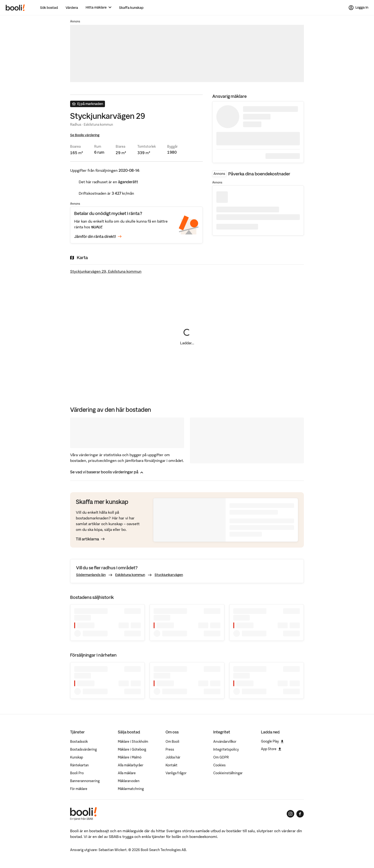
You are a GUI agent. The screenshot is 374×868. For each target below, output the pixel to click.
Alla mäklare (127, 773)
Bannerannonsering (85, 781)
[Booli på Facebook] (300, 814)
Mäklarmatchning (131, 789)
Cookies (219, 765)
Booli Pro (77, 773)
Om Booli (172, 742)
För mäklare (79, 789)
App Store (271, 749)
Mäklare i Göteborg (132, 749)
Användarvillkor (225, 742)
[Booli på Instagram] (291, 814)
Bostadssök (79, 742)
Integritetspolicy (226, 749)
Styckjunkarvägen (169, 575)
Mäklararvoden (129, 781)
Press (170, 749)
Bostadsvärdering (83, 749)
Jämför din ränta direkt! (98, 236)
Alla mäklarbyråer (131, 765)
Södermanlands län (91, 575)
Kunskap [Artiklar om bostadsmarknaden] (77, 757)
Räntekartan (79, 765)
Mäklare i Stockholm (133, 742)
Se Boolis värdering (85, 135)
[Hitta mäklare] (99, 8)
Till (90, 539)
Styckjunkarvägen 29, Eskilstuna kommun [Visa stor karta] (106, 271)
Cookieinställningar (228, 773)
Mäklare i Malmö (130, 757)
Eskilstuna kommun (130, 575)
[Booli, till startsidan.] (15, 8)
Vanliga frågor (176, 773)
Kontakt (171, 765)
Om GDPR (221, 757)
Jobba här (173, 757)
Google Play (272, 741)
